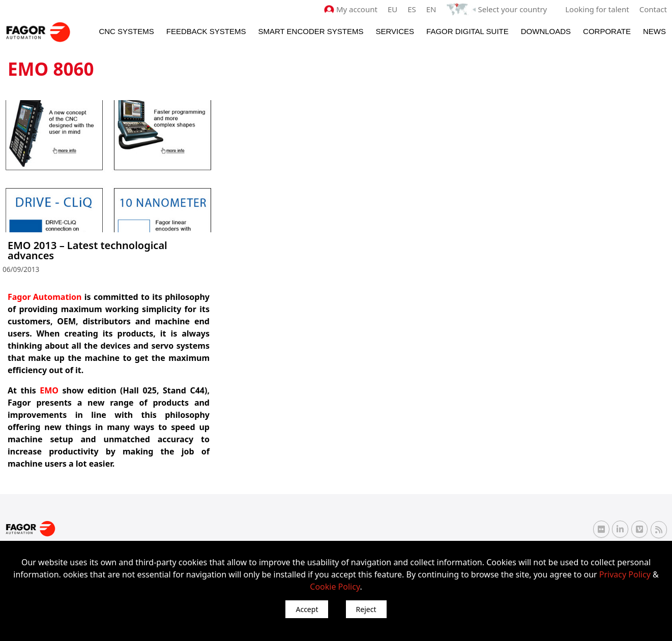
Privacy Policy (625, 574)
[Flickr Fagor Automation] (601, 529)
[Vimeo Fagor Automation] (639, 529)
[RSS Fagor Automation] (659, 530)
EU (392, 9)
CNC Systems (126, 31)
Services (395, 31)
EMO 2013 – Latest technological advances (87, 250)
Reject (366, 609)
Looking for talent (597, 9)
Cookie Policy (335, 587)
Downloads (546, 31)
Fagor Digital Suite (468, 31)
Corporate (607, 31)
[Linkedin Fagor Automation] (620, 529)
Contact (653, 9)
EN (431, 9)
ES (412, 9)
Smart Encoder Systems (311, 31)
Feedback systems (206, 31)
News (654, 31)
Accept (307, 609)
